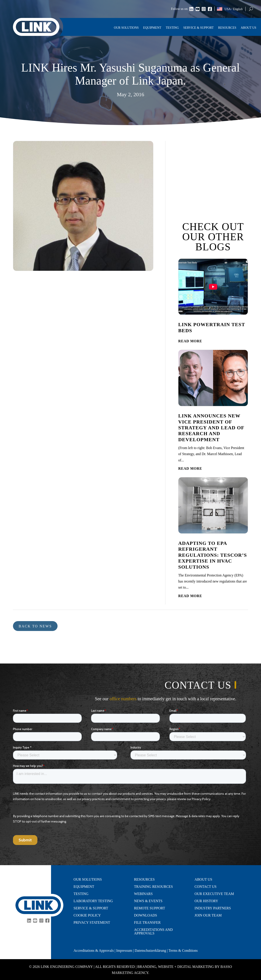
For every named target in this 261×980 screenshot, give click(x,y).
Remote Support (150, 908)
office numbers (123, 699)
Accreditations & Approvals (94, 951)
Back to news (35, 626)
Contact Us (205, 887)
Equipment (152, 28)
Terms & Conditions (183, 951)
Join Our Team (208, 915)
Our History (206, 901)
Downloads (146, 915)
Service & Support (199, 28)
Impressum (124, 951)
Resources (227, 28)
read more (190, 341)
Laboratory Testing (93, 901)
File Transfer (147, 923)
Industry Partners (213, 908)
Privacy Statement (92, 923)
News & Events (148, 901)
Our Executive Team (214, 894)
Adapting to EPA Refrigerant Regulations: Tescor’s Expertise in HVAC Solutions (213, 555)
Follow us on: (180, 9)
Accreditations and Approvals (153, 932)
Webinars (143, 894)
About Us (248, 28)
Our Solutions (126, 28)
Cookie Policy (87, 915)
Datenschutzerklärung (150, 951)
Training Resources (154, 887)
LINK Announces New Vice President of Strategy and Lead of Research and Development (211, 428)
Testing (172, 28)
